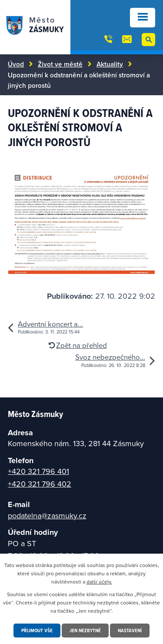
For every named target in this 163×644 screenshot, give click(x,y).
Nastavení (130, 630)
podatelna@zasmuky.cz (47, 516)
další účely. (99, 582)
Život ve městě (60, 64)
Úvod (16, 64)
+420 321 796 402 (40, 484)
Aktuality (110, 64)
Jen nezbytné (85, 630)
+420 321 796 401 (38, 471)
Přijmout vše (37, 630)
